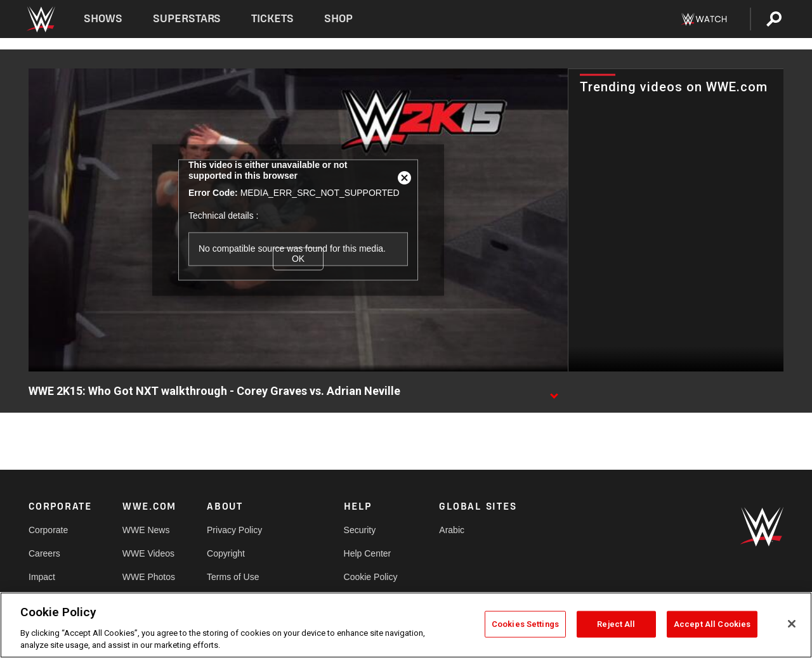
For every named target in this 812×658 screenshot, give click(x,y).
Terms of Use (233, 577)
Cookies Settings (525, 624)
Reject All (616, 624)
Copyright (226, 553)
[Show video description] (554, 392)
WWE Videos (148, 553)
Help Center (368, 553)
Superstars (187, 19)
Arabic (452, 530)
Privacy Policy (234, 530)
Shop (338, 19)
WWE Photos (149, 577)
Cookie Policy (371, 577)
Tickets (272, 19)
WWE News (146, 530)
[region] (406, 625)
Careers (44, 553)
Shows (103, 19)
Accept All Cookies (712, 624)
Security (360, 530)
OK (298, 259)
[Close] (792, 624)
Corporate (48, 530)
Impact (42, 577)
